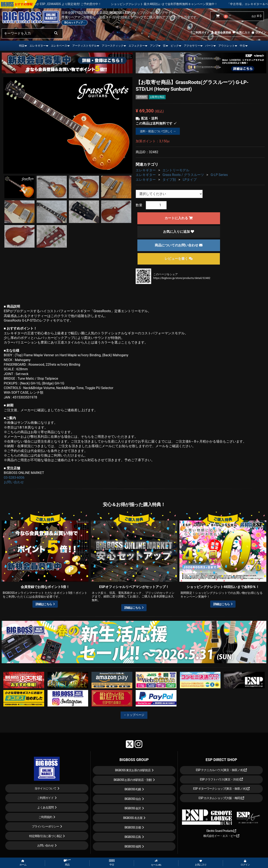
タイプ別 (169, 180)
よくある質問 (45, 807)
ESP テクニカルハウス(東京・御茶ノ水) (221, 770)
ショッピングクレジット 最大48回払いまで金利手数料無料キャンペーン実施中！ (183, 4)
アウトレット (227, 46)
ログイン (259, 32)
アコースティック (113, 46)
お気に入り (241, 32)
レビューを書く (179, 259)
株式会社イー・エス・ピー (221, 836)
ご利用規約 (45, 817)
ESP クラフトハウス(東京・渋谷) (221, 779)
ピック (175, 46)
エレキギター (38, 46)
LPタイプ (190, 180)
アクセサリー (192, 46)
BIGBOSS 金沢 (133, 808)
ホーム (23, 863)
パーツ (209, 46)
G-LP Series (219, 175)
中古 (242, 46)
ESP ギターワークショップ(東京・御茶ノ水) (221, 789)
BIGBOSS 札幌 (133, 789)
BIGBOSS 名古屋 (133, 818)
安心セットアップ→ (74, 23)
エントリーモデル (176, 170)
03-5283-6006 (14, 478)
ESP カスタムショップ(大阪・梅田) (221, 798)
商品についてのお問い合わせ (179, 245)
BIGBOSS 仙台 (133, 799)
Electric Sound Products (221, 831)
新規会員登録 (221, 32)
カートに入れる (179, 218)
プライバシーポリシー (45, 826)
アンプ (154, 46)
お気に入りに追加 (179, 232)
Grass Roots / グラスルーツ (183, 175)
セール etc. (156, 863)
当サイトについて (45, 788)
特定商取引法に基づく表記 (45, 836)
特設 (22, 46)
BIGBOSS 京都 (133, 827)
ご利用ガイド (200, 32)
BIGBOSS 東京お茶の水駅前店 (133, 770)
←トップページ (134, 715)
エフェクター (137, 46)
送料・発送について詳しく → (158, 131)
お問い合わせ (14, 482)
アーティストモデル (84, 46)
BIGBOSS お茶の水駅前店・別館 (133, 780)
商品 (67, 863)
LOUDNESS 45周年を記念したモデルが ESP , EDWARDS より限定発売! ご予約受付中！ (64, 4)
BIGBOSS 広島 (133, 837)
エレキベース (59, 46)
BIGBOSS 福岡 (133, 846)
